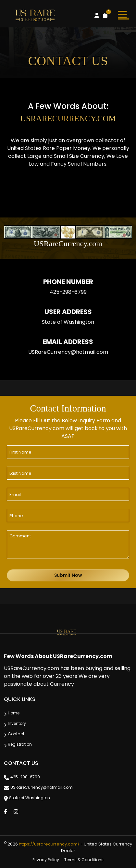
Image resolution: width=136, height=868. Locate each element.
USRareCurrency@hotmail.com (68, 352)
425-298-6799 (68, 292)
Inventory (17, 723)
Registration (20, 744)
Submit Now (68, 575)
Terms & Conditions (84, 860)
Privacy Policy (46, 860)
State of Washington (30, 798)
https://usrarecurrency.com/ (49, 844)
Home (14, 713)
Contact (16, 734)
